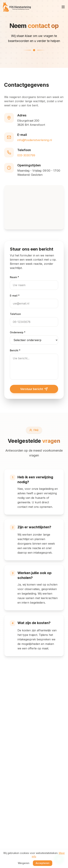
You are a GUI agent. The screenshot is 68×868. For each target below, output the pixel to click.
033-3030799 (26, 155)
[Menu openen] (63, 7)
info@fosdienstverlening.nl (35, 140)
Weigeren (24, 863)
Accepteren (43, 863)
